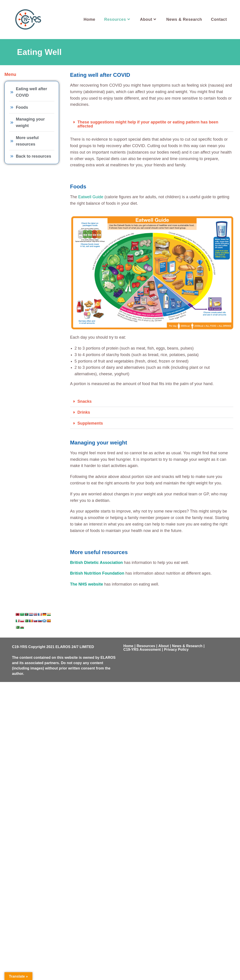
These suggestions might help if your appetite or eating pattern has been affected (148, 124)
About (164, 646)
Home (128, 646)
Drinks (84, 412)
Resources (146, 646)
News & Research (187, 646)
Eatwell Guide (91, 197)
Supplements (90, 423)
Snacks (85, 401)
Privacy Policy (176, 650)
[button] (152, 124)
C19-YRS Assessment (142, 650)
